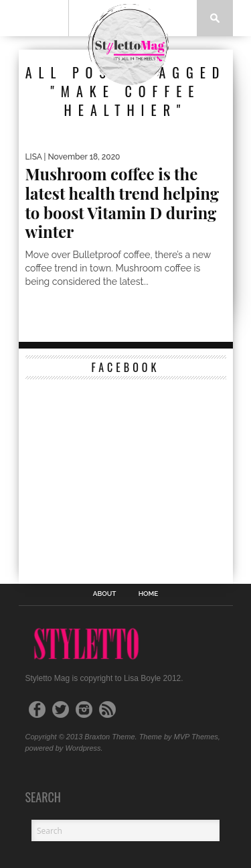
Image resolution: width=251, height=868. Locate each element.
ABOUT (105, 594)
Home (149, 594)
